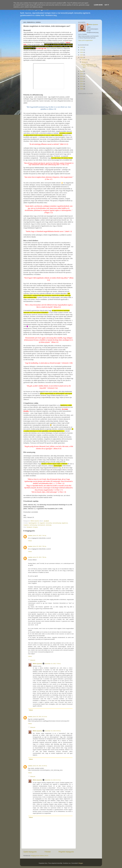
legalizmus (65, 523)
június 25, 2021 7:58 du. (40, 557)
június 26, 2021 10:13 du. (40, 717)
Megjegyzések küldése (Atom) (40, 856)
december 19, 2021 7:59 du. (53, 664)
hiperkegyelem (33, 523)
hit (38, 523)
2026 (82, 47)
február (84, 62)
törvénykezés (41, 525)
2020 (82, 71)
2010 (82, 86)
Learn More (98, 5)
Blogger (81, 863)
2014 (82, 81)
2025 (82, 50)
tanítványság (33, 525)
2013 (82, 84)
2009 (82, 89)
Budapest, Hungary (32, 527)
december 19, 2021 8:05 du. (53, 731)
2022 (82, 55)
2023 (82, 52)
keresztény (49, 523)
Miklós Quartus (37, 664)
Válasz (30, 541)
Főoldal (48, 852)
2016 (82, 76)
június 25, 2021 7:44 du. (40, 536)
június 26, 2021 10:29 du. (40, 766)
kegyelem (42, 523)
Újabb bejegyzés (30, 852)
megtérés (26, 525)
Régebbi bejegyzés (66, 852)
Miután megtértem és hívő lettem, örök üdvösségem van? (89, 66)
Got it (107, 5)
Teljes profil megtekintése (85, 40)
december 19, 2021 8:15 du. (53, 780)
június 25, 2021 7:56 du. (40, 546)
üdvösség (49, 525)
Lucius (30, 536)
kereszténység (57, 523)
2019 (82, 74)
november (85, 60)
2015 (82, 79)
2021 (82, 57)
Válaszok (33, 660)
